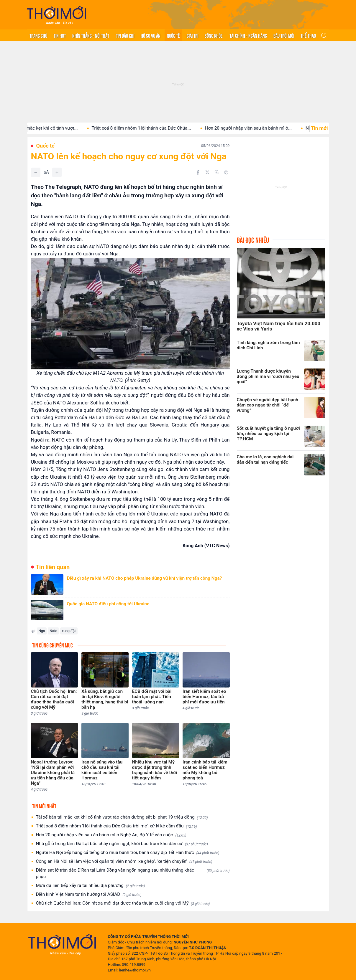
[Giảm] (36, 172)
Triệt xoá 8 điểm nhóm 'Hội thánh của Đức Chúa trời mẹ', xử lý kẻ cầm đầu (117, 826)
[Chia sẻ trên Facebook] (198, 172)
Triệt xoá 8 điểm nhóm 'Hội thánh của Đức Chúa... (147, 128)
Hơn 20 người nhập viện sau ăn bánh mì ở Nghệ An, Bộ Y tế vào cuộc (111, 835)
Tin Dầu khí (125, 35)
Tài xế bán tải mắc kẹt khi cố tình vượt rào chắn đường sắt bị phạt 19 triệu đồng (122, 817)
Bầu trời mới (284, 35)
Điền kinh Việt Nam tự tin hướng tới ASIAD (89, 894)
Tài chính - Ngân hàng (248, 35)
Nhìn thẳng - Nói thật (91, 35)
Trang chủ (38, 35)
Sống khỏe (214, 35)
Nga (42, 631)
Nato (53, 631)
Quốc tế (173, 35)
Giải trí (192, 35)
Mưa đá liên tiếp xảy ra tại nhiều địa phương (90, 886)
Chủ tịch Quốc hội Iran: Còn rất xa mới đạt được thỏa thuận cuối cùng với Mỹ (123, 903)
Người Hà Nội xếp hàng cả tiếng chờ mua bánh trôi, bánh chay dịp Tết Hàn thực (128, 853)
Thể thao (308, 35)
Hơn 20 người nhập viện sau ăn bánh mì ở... (254, 128)
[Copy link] (217, 172)
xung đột (69, 631)
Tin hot (60, 35)
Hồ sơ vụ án (151, 35)
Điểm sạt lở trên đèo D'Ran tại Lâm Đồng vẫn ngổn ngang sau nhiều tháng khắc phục (133, 873)
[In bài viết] (226, 172)
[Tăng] (57, 172)
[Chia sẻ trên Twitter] (207, 172)
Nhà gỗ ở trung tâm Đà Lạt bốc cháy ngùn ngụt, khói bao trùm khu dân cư (122, 844)
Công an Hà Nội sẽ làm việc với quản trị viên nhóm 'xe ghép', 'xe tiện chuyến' (124, 861)
